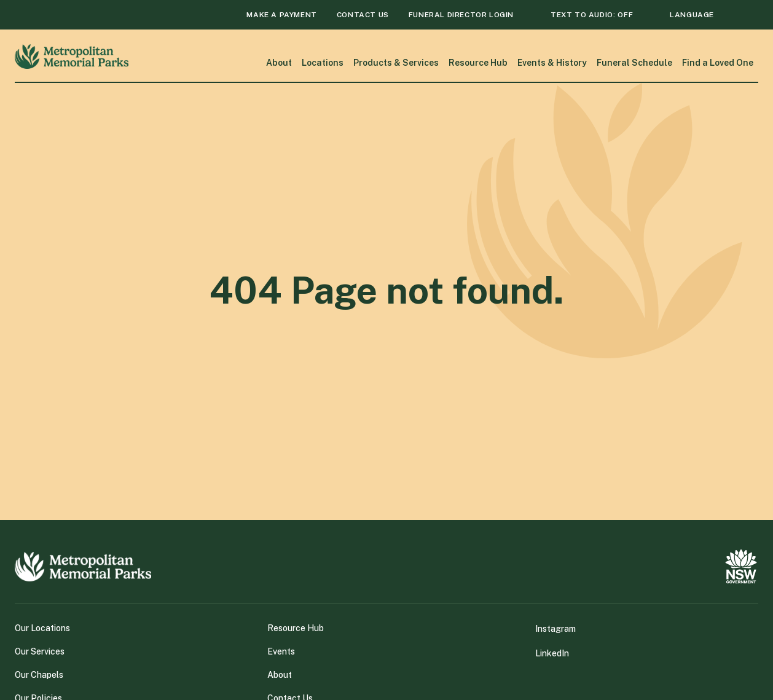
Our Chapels (39, 675)
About (279, 63)
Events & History (552, 63)
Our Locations (42, 628)
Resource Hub (478, 63)
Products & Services (396, 63)
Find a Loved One (718, 63)
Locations (323, 63)
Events (281, 651)
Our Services (40, 651)
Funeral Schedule (634, 63)
